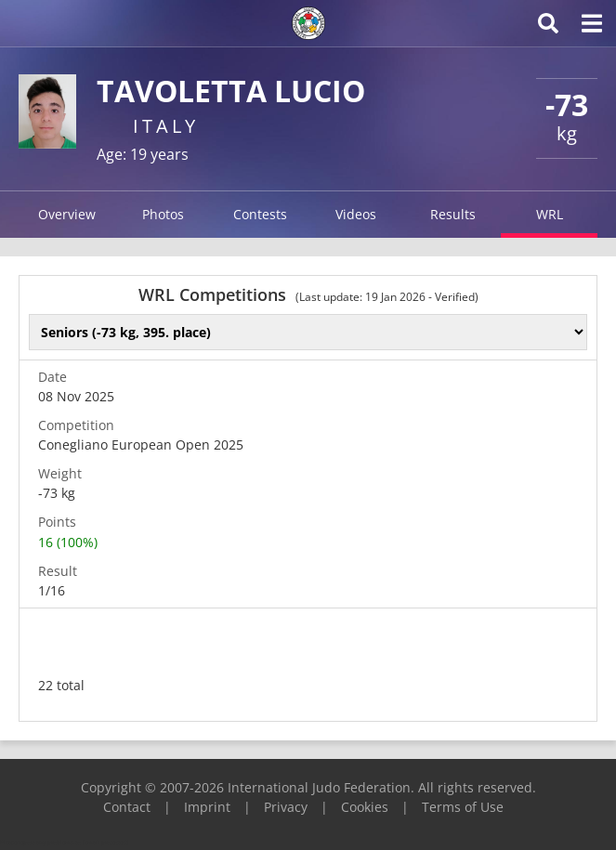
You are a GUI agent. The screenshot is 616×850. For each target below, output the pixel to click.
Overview (67, 214)
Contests (260, 214)
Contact (127, 807)
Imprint (207, 807)
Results (453, 214)
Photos (163, 214)
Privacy (286, 807)
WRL (550, 214)
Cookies (365, 807)
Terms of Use (463, 807)
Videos (356, 214)
